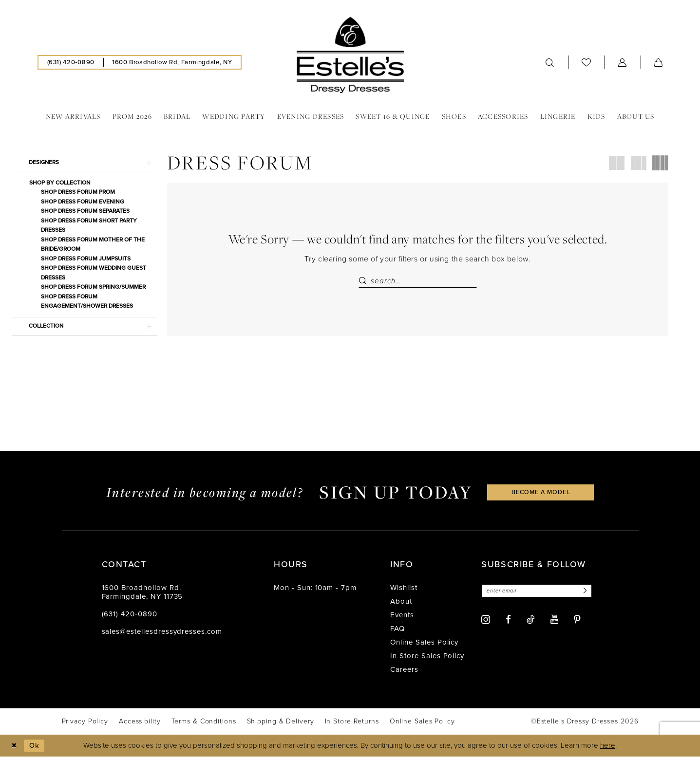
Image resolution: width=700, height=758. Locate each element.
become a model (541, 494)
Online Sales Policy (424, 644)
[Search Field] (418, 281)
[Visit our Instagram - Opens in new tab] (486, 621)
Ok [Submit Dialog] (36, 747)
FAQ (397, 630)
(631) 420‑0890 (130, 615)
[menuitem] (71, 62)
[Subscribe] (588, 592)
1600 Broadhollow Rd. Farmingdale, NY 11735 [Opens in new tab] (142, 593)
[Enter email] (539, 592)
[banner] (350, 55)
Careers (404, 671)
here (608, 747)
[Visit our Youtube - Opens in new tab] (554, 621)
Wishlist (404, 589)
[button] (623, 62)
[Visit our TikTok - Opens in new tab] (531, 621)
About (401, 603)
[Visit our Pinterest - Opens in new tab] (577, 621)
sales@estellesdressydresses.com (162, 633)
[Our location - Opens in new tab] (172, 62)
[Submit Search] (364, 281)
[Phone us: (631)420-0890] (71, 62)
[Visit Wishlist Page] (586, 62)
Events (402, 616)
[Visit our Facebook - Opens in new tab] (508, 621)
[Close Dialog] (14, 747)
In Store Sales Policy (427, 657)
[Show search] (550, 62)
